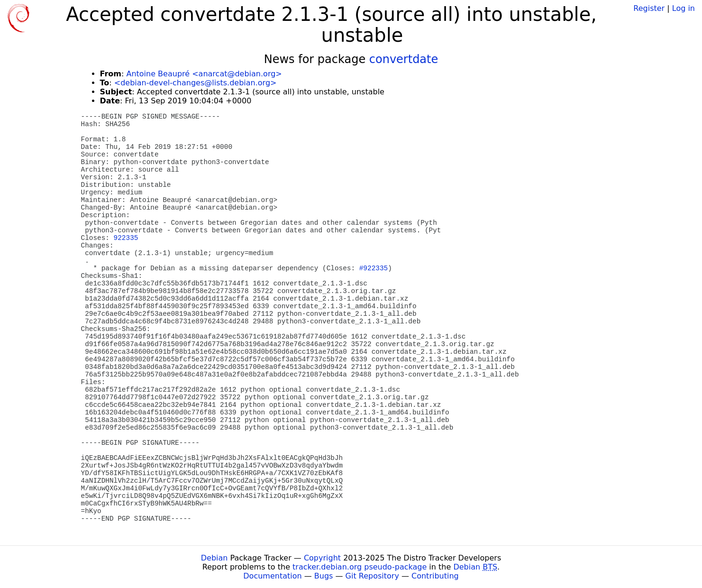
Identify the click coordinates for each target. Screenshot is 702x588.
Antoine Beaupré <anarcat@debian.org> (204, 74)
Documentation (272, 576)
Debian (214, 558)
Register (649, 8)
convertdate (404, 59)
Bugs (324, 576)
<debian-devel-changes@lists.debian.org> (196, 83)
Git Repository (372, 576)
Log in (684, 8)
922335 (126, 238)
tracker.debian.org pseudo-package (360, 567)
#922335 (374, 268)
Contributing (435, 576)
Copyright (322, 558)
